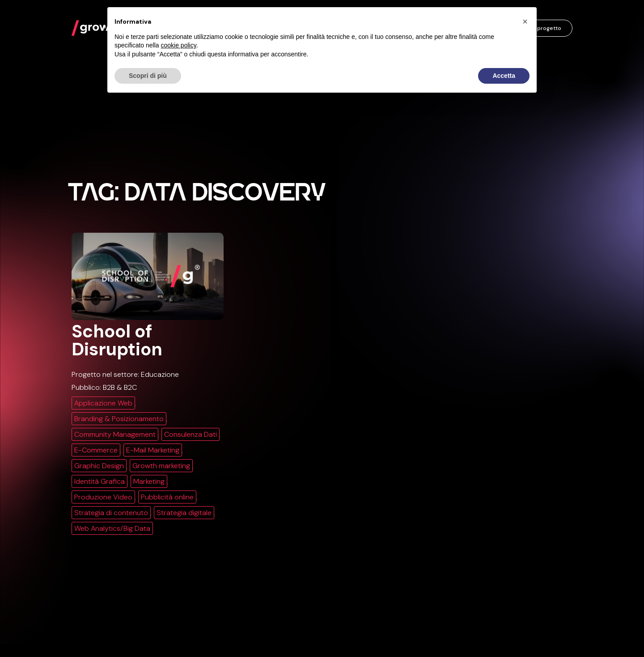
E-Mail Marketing (153, 450)
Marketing (149, 481)
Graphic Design (99, 466)
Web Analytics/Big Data (112, 528)
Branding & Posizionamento (119, 419)
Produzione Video (103, 497)
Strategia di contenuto (111, 513)
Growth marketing (161, 466)
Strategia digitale (184, 513)
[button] (525, 21)
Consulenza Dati (191, 434)
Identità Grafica (100, 481)
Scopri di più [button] (148, 76)
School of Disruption (117, 340)
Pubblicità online (167, 497)
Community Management (115, 434)
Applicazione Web (103, 403)
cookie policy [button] (179, 45)
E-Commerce (96, 450)
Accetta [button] (504, 76)
